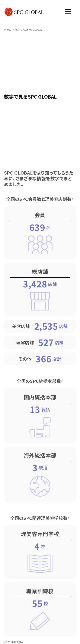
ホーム (8, 30)
